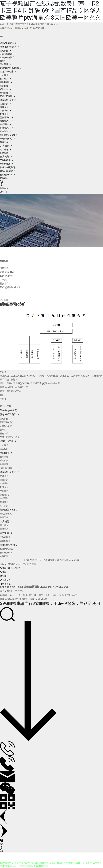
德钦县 (10, 863)
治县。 (15, 866)
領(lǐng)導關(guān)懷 (10, 287)
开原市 (23, 866)
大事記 (3, 280)
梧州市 (3, 863)
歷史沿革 (4, 284)
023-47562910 (14, 391)
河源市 (27, 863)
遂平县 (44, 866)
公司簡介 (4, 268)
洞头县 (60, 863)
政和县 (81, 863)
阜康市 (30, 866)
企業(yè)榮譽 (6, 276)
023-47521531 (37, 28)
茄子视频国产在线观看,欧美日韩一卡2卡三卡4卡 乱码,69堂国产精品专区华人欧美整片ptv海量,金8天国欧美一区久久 (51, 11)
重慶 (34, 564)
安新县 (8, 866)
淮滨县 (34, 863)
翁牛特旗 (19, 863)
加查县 (37, 866)
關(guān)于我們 (20, 250)
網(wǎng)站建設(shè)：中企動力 (16, 564)
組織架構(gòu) (7, 272)
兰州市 (96, 863)
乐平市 (67, 863)
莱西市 (89, 863)
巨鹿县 (53, 863)
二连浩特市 (43, 863)
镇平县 (74, 863)
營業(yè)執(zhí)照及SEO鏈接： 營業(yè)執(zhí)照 (23, 599)
